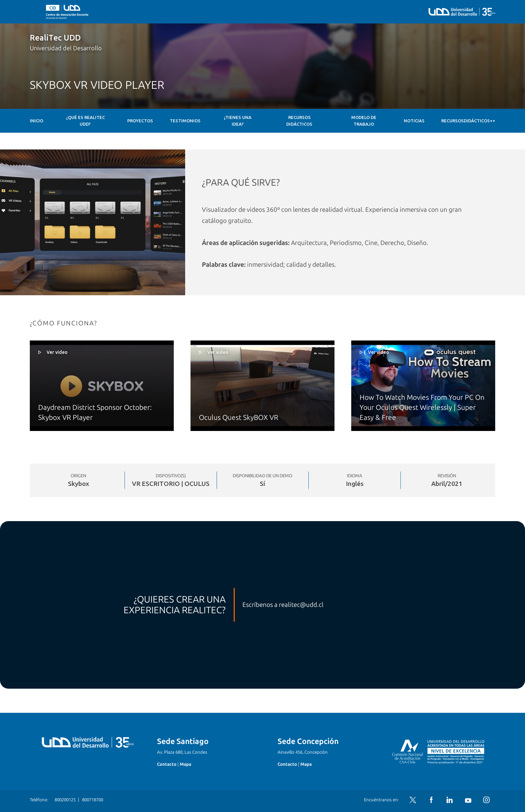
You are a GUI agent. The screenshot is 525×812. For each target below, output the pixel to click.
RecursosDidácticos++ (468, 121)
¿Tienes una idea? (238, 121)
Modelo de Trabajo (364, 121)
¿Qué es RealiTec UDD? (85, 121)
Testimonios (185, 121)
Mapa (185, 764)
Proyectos (140, 121)
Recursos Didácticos (299, 121)
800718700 (93, 800)
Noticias (414, 121)
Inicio (36, 121)
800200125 (65, 800)
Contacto (167, 764)
